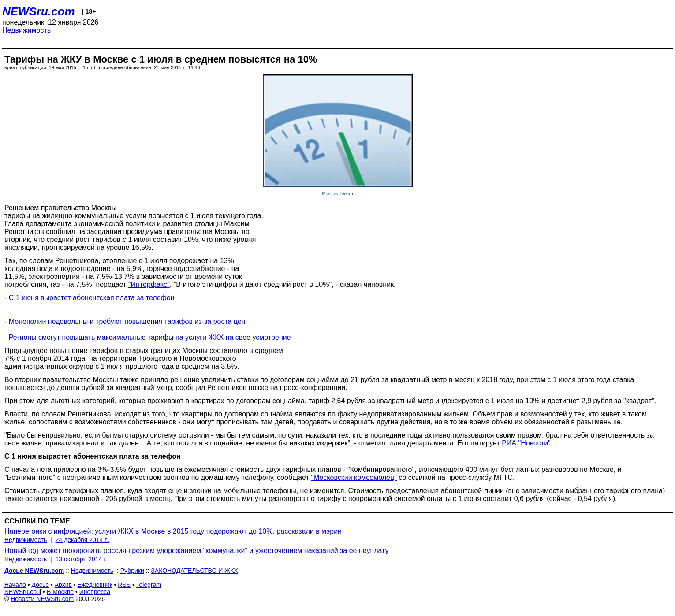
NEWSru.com (39, 11)
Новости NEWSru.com (42, 599)
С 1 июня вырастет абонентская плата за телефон (92, 298)
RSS (124, 585)
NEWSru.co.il (23, 592)
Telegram (149, 585)
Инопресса (95, 592)
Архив (63, 585)
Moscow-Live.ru (337, 194)
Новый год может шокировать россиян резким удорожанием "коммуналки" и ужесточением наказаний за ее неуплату (197, 551)
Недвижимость (26, 30)
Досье (40, 585)
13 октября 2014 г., (82, 559)
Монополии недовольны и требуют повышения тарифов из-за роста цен (127, 321)
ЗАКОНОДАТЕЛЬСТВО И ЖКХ (194, 571)
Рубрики (132, 571)
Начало (15, 585)
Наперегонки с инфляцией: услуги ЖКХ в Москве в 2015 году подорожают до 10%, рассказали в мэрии (173, 531)
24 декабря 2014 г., (83, 540)
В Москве (60, 592)
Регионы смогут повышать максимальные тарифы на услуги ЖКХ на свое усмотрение (150, 337)
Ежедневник (95, 585)
